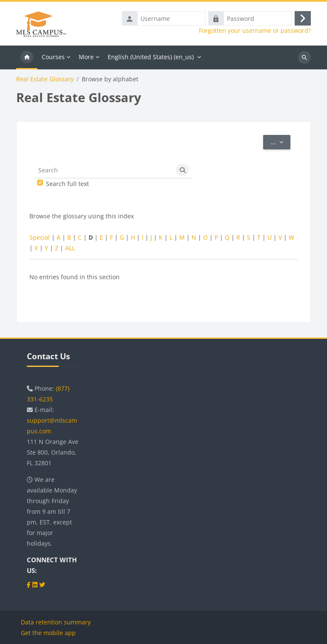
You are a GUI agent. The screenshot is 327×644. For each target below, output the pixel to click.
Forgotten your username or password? (255, 31)
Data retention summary (56, 622)
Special (40, 237)
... (281, 141)
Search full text (67, 184)
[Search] (104, 170)
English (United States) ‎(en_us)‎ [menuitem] (151, 57)
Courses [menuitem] (53, 57)
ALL (70, 248)
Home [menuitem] (27, 57)
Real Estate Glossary (45, 79)
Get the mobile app (48, 633)
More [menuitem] (86, 57)
